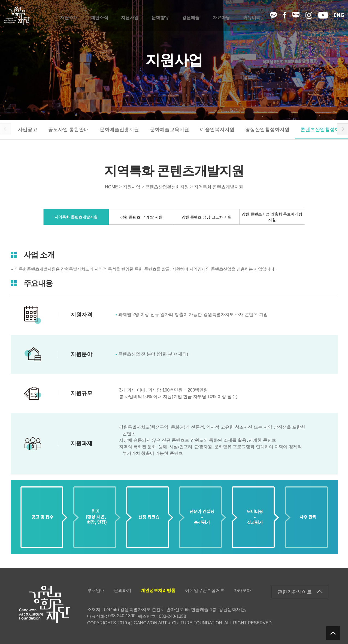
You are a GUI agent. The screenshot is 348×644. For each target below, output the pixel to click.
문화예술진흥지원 (119, 130)
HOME (111, 187)
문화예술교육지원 (170, 130)
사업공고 (28, 130)
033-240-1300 (122, 616)
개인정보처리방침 (158, 590)
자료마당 (221, 16)
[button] (343, 129)
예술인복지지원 (217, 130)
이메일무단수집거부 (205, 590)
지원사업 (130, 16)
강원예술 (191, 16)
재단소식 (99, 16)
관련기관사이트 (295, 592)
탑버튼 (333, 633)
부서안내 (96, 590)
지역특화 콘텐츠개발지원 (219, 187)
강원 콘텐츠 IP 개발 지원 (141, 217)
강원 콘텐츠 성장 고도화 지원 (207, 217)
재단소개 (69, 16)
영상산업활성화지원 (267, 130)
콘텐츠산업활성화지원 (167, 187)
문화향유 (160, 16)
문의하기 (123, 590)
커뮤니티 (252, 16)
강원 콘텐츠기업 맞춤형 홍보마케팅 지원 (272, 217)
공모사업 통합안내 (69, 130)
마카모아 (242, 590)
